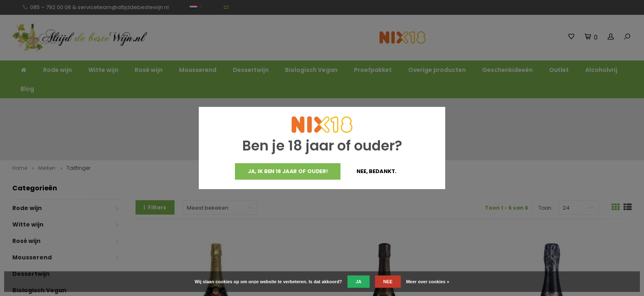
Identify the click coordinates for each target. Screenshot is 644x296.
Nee (388, 282)
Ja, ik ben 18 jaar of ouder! (288, 171)
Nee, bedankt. (376, 171)
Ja (359, 282)
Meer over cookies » (428, 282)
